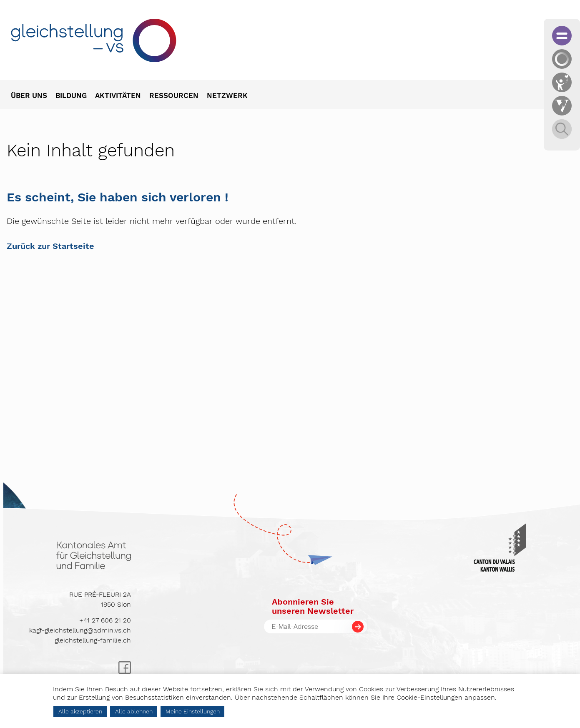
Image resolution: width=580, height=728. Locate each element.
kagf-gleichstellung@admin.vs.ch (80, 630)
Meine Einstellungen (193, 711)
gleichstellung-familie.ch (93, 640)
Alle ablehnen (134, 711)
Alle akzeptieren (80, 711)
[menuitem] (33, 96)
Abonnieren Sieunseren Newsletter (313, 606)
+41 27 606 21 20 (105, 620)
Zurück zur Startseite (50, 246)
